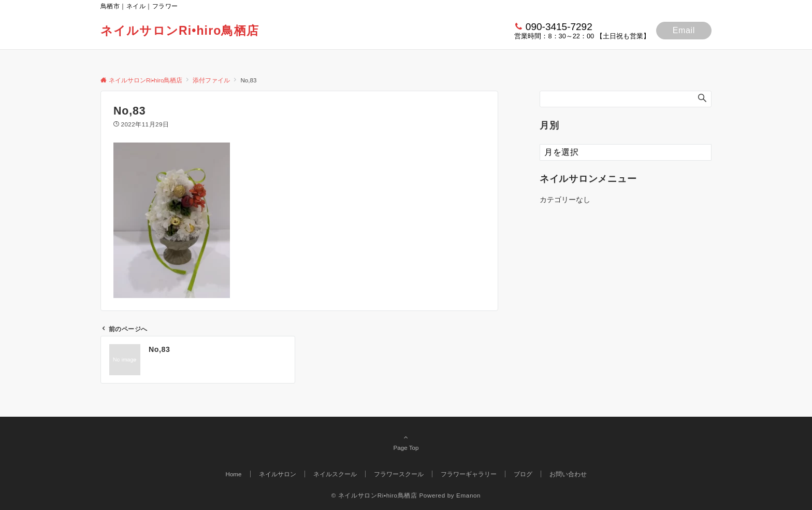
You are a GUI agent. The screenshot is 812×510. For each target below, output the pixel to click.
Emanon (468, 495)
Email (684, 30)
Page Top (406, 442)
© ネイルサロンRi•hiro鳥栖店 (374, 495)
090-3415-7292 (559, 27)
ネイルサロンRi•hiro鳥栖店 (180, 31)
